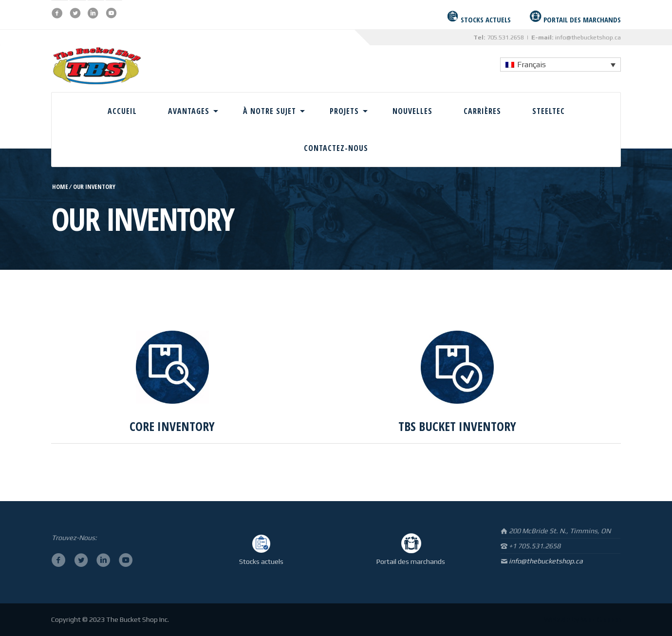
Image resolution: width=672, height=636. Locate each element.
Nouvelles (412, 111)
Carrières (482, 111)
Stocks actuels (261, 561)
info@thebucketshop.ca (588, 37)
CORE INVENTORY (172, 426)
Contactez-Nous (336, 148)
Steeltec (549, 111)
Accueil (122, 111)
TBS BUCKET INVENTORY (457, 426)
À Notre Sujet (270, 111)
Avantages (189, 111)
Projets (344, 111)
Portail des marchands (411, 561)
